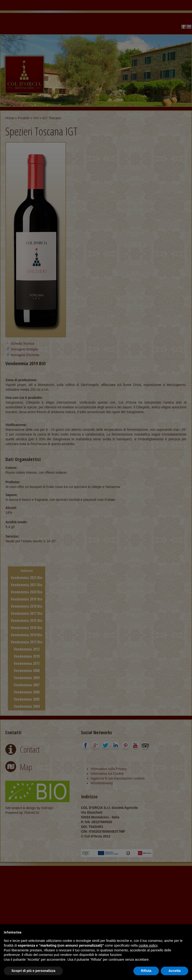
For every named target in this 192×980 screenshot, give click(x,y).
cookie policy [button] (148, 945)
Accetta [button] (174, 971)
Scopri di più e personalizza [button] (33, 971)
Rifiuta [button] (146, 971)
